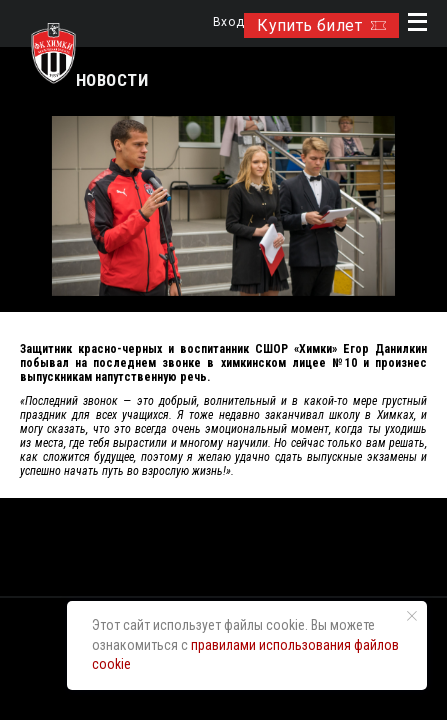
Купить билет (321, 25)
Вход (228, 22)
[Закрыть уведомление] (412, 616)
